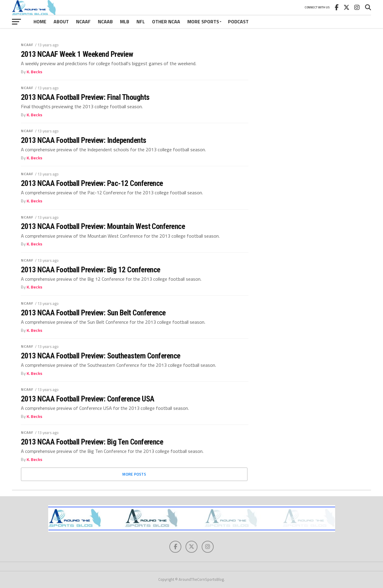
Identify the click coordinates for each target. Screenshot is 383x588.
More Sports (203, 22)
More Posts (134, 474)
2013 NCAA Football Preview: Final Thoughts (85, 97)
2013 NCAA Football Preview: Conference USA (88, 399)
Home (40, 22)
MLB (125, 22)
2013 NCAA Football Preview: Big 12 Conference (91, 270)
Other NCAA (166, 22)
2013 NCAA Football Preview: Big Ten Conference (92, 442)
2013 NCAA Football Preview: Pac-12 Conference (92, 183)
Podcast (238, 22)
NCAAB (105, 22)
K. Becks (34, 72)
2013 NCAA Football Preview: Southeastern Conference (101, 356)
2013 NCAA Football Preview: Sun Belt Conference (93, 313)
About (61, 22)
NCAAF (83, 22)
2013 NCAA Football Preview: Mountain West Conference (103, 226)
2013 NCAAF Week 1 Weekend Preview (77, 54)
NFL (141, 22)
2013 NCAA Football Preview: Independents (84, 140)
